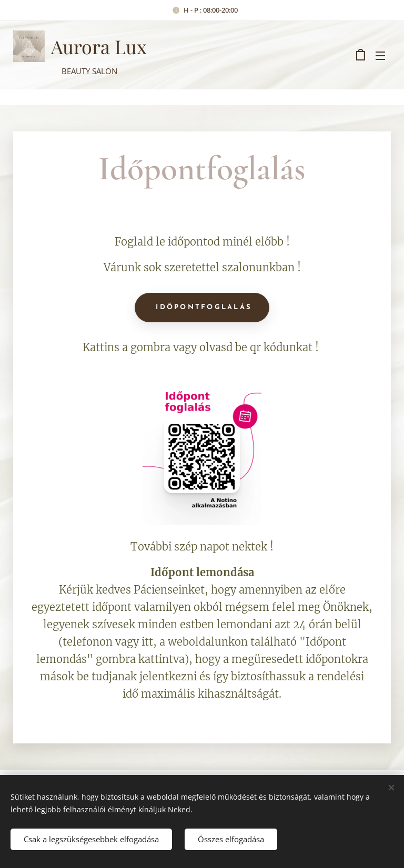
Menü (380, 56)
